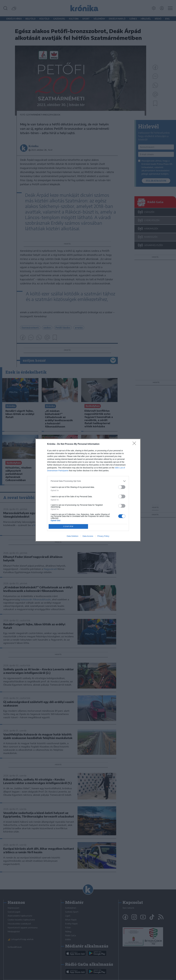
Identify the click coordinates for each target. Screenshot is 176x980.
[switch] (122, 487)
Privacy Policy (103, 536)
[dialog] (88, 490)
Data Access (88, 536)
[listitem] (88, 481)
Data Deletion (73, 536)
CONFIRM (68, 526)
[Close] (135, 444)
